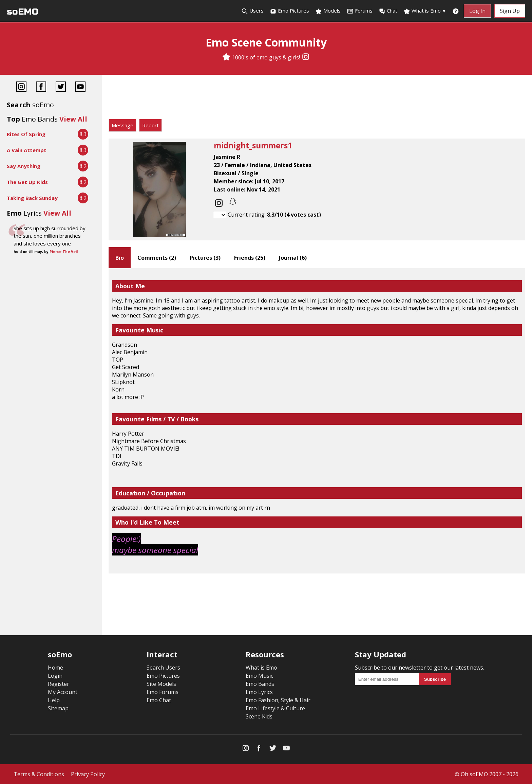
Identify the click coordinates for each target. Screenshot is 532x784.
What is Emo (425, 11)
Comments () (157, 258)
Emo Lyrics (259, 692)
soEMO (23, 12)
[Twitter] (61, 87)
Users (252, 11)
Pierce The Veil (64, 252)
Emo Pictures (289, 11)
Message (122, 125)
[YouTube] (80, 87)
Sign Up (510, 11)
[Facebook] (41, 87)
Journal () (293, 258)
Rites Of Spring (26, 134)
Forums (360, 11)
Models (328, 11)
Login (55, 676)
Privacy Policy (88, 774)
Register (59, 684)
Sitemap (58, 708)
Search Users (163, 668)
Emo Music (259, 676)
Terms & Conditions (39, 774)
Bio (120, 258)
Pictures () (205, 258)
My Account (63, 692)
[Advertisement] (317, 98)
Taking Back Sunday (32, 198)
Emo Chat (159, 700)
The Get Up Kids (27, 182)
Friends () (250, 258)
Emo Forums (163, 692)
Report (150, 125)
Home (55, 668)
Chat (388, 11)
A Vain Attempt (27, 150)
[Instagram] (306, 57)
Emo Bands (260, 684)
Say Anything (24, 166)
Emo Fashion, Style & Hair (278, 700)
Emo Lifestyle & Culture (275, 708)
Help (54, 700)
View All (73, 119)
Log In (477, 11)
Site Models (161, 684)
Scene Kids (259, 716)
